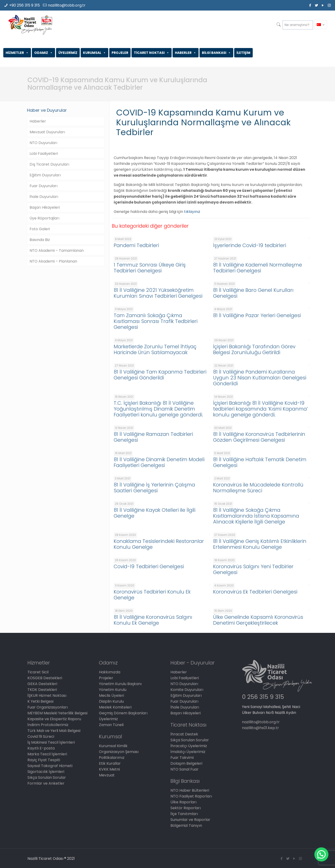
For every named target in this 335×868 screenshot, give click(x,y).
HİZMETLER (17, 53)
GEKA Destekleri (42, 684)
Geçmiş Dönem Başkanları (123, 713)
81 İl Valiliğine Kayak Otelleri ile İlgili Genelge (154, 513)
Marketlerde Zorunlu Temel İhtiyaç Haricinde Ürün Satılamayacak (155, 349)
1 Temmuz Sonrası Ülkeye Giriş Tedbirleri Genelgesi (150, 268)
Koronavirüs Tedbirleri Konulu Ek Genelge (152, 595)
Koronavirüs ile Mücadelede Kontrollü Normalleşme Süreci (258, 488)
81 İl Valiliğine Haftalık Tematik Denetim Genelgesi (260, 462)
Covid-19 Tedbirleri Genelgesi (149, 566)
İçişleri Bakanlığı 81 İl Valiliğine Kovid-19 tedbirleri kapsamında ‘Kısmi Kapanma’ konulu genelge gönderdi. (260, 409)
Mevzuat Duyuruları (47, 132)
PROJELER (120, 53)
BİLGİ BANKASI (216, 53)
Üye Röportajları (44, 218)
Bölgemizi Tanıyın (186, 825)
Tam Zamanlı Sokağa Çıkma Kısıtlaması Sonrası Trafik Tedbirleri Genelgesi (156, 321)
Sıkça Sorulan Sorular (47, 777)
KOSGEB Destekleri (45, 678)
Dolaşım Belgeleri (186, 763)
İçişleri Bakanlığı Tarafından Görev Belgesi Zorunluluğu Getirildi (254, 349)
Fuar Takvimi (182, 758)
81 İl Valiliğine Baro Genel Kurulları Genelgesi (253, 293)
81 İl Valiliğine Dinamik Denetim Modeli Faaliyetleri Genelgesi (159, 462)
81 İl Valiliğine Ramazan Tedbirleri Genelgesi (153, 437)
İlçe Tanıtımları (184, 814)
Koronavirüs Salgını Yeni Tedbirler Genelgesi (253, 569)
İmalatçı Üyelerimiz (188, 752)
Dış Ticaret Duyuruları (49, 164)
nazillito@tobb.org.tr (67, 5)
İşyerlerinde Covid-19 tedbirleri (250, 245)
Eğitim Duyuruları (45, 175)
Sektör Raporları (186, 808)
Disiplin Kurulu (111, 701)
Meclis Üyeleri (111, 696)
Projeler (106, 678)
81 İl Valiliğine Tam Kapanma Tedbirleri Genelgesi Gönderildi (160, 375)
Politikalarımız (112, 758)
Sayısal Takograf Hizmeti (50, 766)
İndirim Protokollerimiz (48, 725)
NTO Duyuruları (43, 143)
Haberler (38, 121)
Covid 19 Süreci (41, 736)
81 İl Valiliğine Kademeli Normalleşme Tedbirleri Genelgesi (258, 268)
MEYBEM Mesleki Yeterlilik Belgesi (57, 713)
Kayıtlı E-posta (41, 748)
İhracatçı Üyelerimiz (189, 746)
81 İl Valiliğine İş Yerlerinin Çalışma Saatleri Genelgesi (154, 488)
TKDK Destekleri (42, 690)
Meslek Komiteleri (115, 707)
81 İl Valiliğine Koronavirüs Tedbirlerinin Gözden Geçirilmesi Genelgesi (259, 437)
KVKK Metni (109, 769)
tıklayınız (192, 212)
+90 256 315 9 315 (24, 5)
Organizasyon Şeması (119, 752)
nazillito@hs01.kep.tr (260, 728)
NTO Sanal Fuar (184, 769)
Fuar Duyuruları (43, 186)
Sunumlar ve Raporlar (190, 820)
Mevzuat (107, 775)
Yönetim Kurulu (113, 690)
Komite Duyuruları (187, 690)
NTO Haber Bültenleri (190, 790)
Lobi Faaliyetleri (44, 154)
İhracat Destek (184, 734)
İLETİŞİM (243, 53)
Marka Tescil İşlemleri (47, 754)
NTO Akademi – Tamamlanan (57, 250)
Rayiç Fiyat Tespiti (44, 760)
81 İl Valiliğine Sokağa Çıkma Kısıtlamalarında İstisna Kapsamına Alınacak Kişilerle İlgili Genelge (256, 516)
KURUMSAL (94, 53)
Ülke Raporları (183, 802)
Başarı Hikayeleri (45, 207)
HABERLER (186, 53)
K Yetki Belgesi (40, 701)
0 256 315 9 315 (263, 697)
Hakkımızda (110, 672)
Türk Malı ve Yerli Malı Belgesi (54, 731)
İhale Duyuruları (44, 197)
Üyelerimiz (108, 719)
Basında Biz (40, 240)
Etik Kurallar (110, 763)
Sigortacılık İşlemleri (46, 772)
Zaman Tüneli (111, 725)
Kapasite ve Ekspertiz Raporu (54, 719)
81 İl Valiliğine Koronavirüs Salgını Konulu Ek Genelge (153, 620)
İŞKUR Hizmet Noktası (47, 696)
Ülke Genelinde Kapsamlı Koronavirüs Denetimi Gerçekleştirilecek (258, 620)
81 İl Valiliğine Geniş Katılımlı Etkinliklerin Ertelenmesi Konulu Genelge (260, 544)
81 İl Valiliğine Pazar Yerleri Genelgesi (257, 315)
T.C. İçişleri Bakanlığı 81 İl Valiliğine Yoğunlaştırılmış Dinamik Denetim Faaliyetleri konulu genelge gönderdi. (158, 409)
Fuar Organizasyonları (48, 707)
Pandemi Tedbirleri (136, 245)
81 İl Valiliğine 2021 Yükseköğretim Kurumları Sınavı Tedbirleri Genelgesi (158, 293)
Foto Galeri (40, 229)
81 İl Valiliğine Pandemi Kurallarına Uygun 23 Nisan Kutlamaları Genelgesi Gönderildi (260, 378)
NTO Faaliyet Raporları (191, 796)
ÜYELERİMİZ (68, 53)
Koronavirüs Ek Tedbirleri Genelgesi (255, 592)
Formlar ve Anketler (46, 783)
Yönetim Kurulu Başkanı (120, 684)
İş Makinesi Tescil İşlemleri (51, 742)
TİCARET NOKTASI (152, 53)
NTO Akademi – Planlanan (53, 261)
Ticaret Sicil (38, 672)
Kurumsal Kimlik (113, 746)
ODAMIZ (43, 53)
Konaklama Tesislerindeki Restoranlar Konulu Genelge (159, 544)
